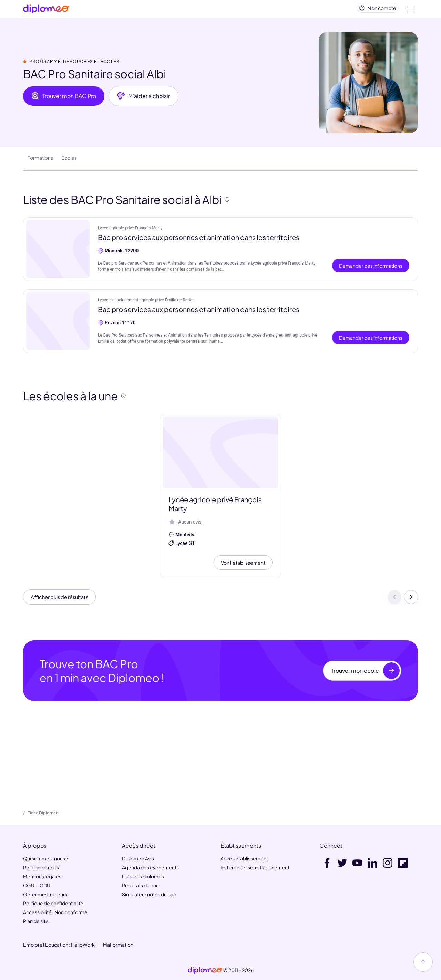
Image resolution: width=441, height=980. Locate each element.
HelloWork (83, 945)
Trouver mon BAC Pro (64, 99)
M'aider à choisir (143, 99)
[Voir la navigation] (411, 10)
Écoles (69, 161)
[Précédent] (394, 601)
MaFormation (118, 945)
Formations (40, 161)
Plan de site (36, 921)
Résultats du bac (140, 885)
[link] (205, 970)
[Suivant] (411, 601)
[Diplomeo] (46, 11)
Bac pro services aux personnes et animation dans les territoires (199, 240)
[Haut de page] (423, 962)
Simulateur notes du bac (149, 894)
